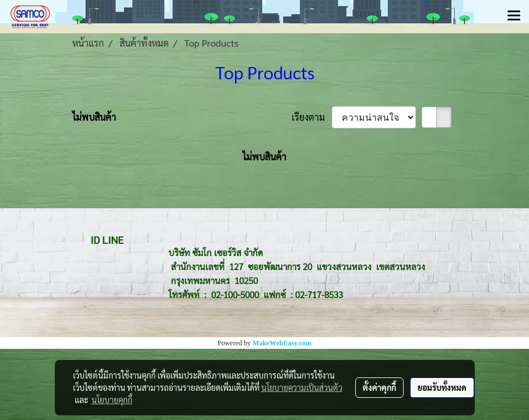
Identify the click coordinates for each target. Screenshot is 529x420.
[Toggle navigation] (514, 16)
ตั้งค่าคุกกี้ (379, 387)
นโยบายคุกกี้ (112, 400)
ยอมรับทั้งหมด (442, 387)
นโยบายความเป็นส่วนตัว (302, 387)
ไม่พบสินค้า (94, 117)
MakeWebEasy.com (282, 343)
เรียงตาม (312, 117)
